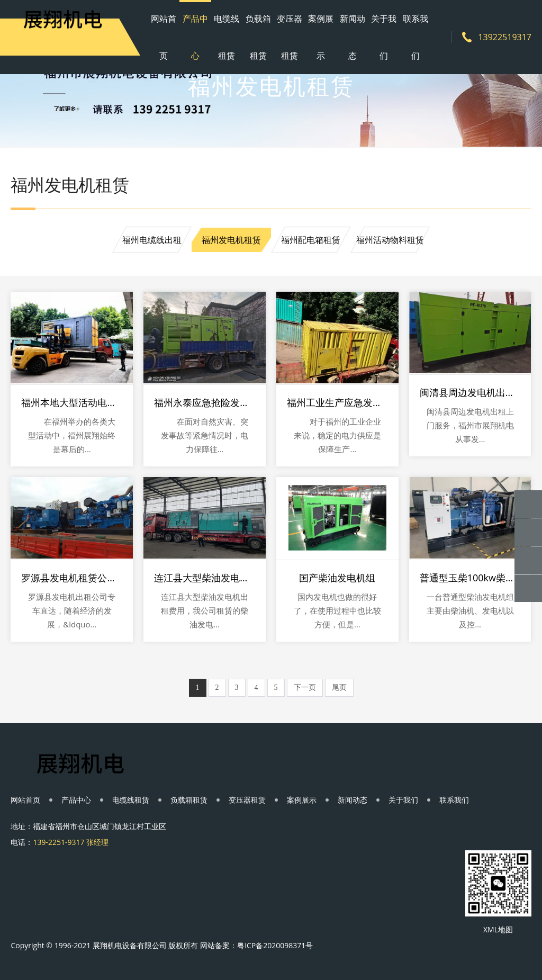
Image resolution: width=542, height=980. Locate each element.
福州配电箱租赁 (311, 240)
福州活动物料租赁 (390, 240)
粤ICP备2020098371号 (275, 945)
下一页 (305, 687)
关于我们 (384, 37)
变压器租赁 (290, 37)
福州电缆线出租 (152, 240)
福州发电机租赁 (231, 240)
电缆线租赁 (227, 37)
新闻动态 (353, 37)
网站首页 (164, 37)
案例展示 (321, 37)
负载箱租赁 (258, 37)
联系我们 (415, 37)
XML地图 (498, 929)
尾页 (339, 687)
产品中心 (195, 37)
